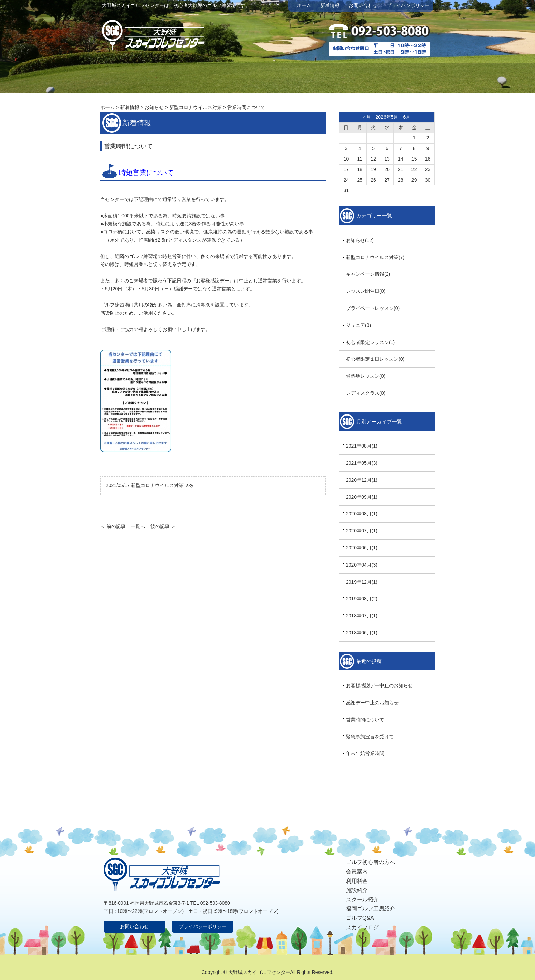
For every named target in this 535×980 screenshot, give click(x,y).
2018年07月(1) (362, 616)
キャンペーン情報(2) (368, 274)
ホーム (304, 5)
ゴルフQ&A (360, 918)
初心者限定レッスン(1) (370, 342)
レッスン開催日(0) (366, 291)
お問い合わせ (363, 5)
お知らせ (154, 107)
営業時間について (365, 720)
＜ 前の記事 (113, 526)
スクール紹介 (362, 899)
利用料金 (357, 881)
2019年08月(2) (362, 599)
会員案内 (357, 871)
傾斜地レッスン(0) (366, 376)
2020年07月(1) (362, 531)
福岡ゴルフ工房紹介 (371, 909)
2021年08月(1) (362, 446)
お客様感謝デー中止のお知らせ (379, 685)
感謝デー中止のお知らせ (372, 703)
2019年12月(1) (362, 582)
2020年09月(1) (362, 497)
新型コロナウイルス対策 (196, 107)
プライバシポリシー (408, 5)
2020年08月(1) (362, 514)
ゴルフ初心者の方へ (371, 862)
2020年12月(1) (362, 480)
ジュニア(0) (358, 325)
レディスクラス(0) (366, 393)
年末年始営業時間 (365, 753)
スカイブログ (362, 927)
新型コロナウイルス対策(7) (375, 257)
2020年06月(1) (362, 548)
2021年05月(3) (362, 463)
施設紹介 (357, 890)
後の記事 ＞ (163, 526)
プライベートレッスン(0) (373, 308)
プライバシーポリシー (203, 926)
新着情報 (330, 5)
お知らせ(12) (360, 240)
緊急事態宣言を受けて (370, 737)
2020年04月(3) (362, 565)
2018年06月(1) (362, 633)
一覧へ (138, 526)
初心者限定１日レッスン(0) (375, 359)
